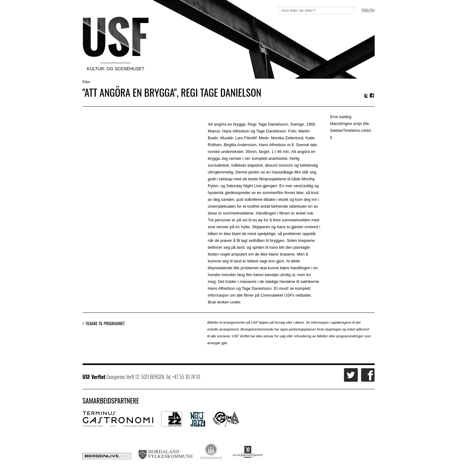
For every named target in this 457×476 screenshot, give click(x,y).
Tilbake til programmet (105, 323)
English (368, 10)
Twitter (366, 95)
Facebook (372, 96)
